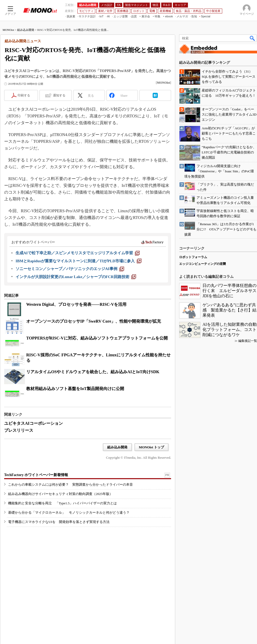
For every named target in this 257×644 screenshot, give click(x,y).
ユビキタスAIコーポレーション (33, 423)
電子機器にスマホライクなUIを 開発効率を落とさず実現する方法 (59, 522)
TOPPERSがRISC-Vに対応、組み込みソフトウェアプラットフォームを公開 (97, 338)
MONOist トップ (151, 447)
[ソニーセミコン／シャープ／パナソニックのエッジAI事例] (70, 269)
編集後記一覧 (248, 341)
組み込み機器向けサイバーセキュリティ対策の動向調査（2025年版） (60, 494)
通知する (59, 95)
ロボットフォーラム (193, 257)
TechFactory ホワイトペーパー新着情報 (36, 475)
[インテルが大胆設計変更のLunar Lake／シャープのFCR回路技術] (76, 277)
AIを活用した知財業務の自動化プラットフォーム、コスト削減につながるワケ (230, 330)
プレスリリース (19, 430)
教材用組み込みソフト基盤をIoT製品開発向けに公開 (75, 389)
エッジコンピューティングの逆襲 (202, 264)
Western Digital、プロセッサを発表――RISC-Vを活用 (76, 304)
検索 (253, 38)
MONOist (8, 30)
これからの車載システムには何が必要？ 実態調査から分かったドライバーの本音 (70, 484)
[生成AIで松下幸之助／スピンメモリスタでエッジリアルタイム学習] (78, 253)
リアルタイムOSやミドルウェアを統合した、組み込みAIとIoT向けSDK (93, 372)
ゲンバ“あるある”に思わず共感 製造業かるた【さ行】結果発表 (229, 310)
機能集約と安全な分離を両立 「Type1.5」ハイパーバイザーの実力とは (62, 503)
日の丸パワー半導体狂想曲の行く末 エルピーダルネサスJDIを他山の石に (229, 291)
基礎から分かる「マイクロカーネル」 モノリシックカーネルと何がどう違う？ (69, 512)
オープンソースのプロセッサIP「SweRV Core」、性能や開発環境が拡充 (94, 321)
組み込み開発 (26, 30)
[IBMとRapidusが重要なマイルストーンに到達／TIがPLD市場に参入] (79, 261)
